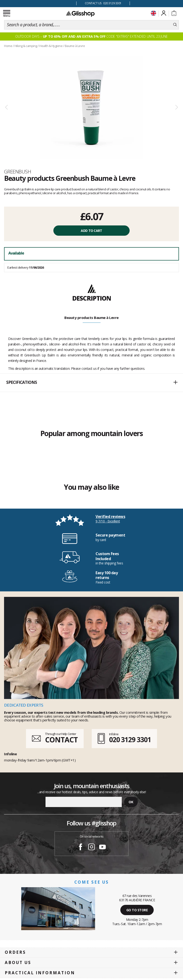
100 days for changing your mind (38, 3)
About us (18, 962)
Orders (15, 952)
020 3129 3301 (130, 740)
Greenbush (18, 172)
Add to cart (91, 231)
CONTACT (61, 740)
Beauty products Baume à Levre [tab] (91, 318)
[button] (91, 383)
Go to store (137, 910)
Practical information (40, 973)
